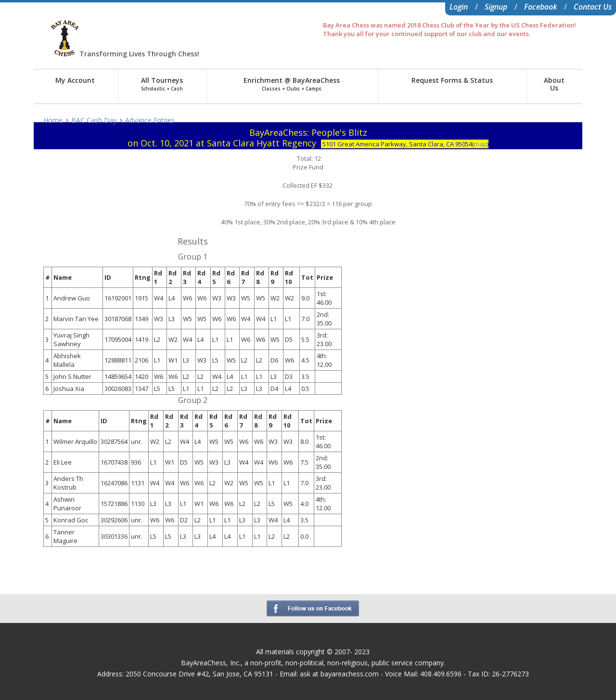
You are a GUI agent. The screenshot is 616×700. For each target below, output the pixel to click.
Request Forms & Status (452, 80)
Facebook (540, 7)
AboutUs (554, 84)
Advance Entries (150, 120)
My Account (75, 80)
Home (53, 120)
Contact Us (593, 7)
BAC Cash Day (94, 120)
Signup (496, 7)
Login (459, 7)
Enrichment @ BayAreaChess (292, 84)
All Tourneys (162, 84)
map (481, 144)
